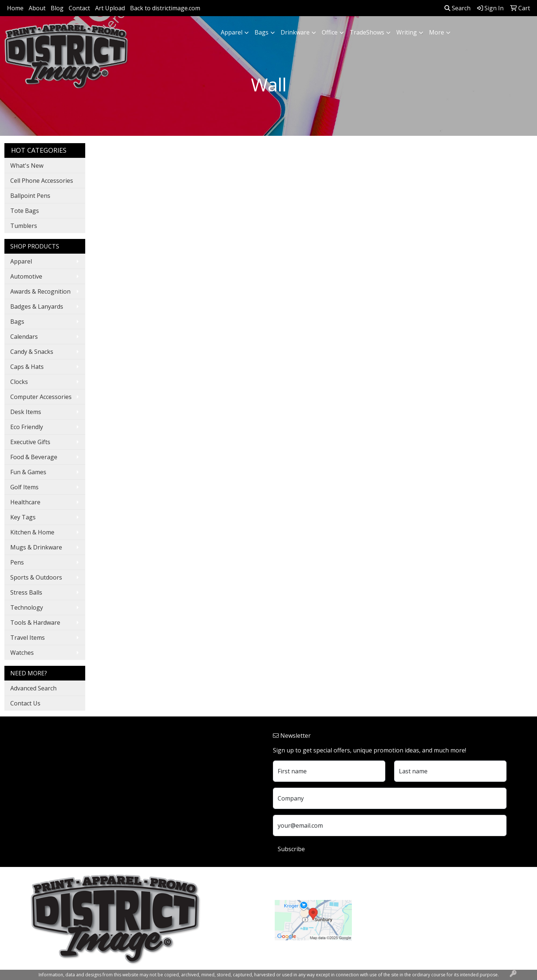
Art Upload (110, 8)
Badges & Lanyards (37, 306)
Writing (407, 32)
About (37, 8)
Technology (27, 607)
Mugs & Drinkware (36, 547)
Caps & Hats (27, 367)
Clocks (19, 382)
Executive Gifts (30, 442)
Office (330, 32)
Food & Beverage (34, 457)
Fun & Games (28, 472)
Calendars (24, 337)
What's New (27, 166)
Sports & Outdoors (36, 577)
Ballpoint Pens (30, 196)
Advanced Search (33, 688)
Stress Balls (26, 592)
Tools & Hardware (35, 623)
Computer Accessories (41, 397)
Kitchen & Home (32, 532)
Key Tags (23, 517)
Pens (17, 562)
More (437, 32)
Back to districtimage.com (165, 8)
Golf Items (24, 487)
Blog (57, 8)
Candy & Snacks (32, 352)
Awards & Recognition (40, 291)
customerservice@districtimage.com (410, 928)
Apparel (232, 32)
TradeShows (367, 32)
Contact (79, 8)
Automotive (26, 276)
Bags (262, 32)
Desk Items (26, 412)
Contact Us (25, 703)
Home (15, 8)
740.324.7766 (379, 919)
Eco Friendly (27, 427)
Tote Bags (25, 211)
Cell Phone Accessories (42, 181)
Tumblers (24, 226)
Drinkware (295, 32)
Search (457, 8)
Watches (22, 653)
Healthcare (25, 502)
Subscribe (291, 849)
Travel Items (28, 638)
